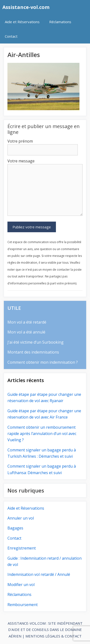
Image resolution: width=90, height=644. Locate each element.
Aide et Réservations (22, 22)
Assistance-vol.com (26, 7)
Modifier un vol (21, 585)
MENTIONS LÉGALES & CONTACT (54, 636)
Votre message (21, 161)
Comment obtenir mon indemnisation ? (43, 362)
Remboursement (23, 605)
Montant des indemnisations (33, 352)
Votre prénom (20, 141)
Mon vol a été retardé (27, 322)
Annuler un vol (21, 518)
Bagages (15, 528)
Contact (11, 36)
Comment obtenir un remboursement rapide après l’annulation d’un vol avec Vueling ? (42, 434)
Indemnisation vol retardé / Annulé (39, 574)
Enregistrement (22, 548)
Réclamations (60, 22)
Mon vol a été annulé (26, 332)
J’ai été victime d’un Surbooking (36, 342)
